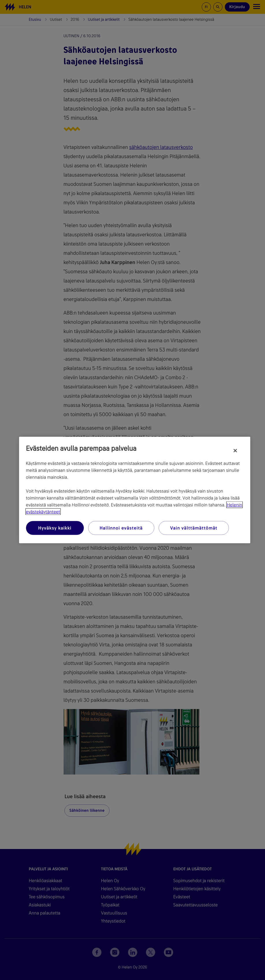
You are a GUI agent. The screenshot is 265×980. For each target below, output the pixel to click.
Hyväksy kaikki (55, 528)
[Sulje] (235, 451)
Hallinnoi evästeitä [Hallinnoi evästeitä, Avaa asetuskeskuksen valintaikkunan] (121, 528)
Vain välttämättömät (194, 528)
